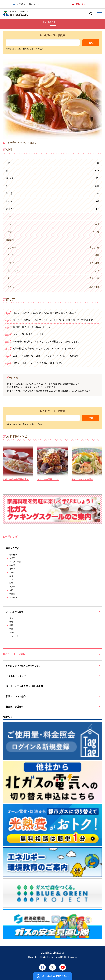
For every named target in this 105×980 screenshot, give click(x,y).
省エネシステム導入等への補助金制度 (24, 686)
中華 (11, 629)
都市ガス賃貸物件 (15, 707)
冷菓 (11, 576)
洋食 (11, 618)
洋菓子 (12, 558)
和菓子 (12, 587)
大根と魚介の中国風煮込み (16, 479)
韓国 (11, 625)
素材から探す (12, 548)
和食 (11, 622)
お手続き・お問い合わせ (26, 4)
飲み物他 (13, 597)
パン (11, 579)
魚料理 (12, 569)
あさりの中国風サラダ (48, 479)
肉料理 (12, 565)
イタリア (13, 632)
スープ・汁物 (15, 562)
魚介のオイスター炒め (82, 479)
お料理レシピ (10, 537)
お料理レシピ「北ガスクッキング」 (23, 666)
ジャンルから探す (15, 612)
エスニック (14, 636)
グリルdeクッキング (16, 676)
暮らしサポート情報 (14, 654)
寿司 (11, 590)
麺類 (11, 583)
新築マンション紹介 (16, 697)
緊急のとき (79, 4)
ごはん (12, 572)
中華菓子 (13, 594)
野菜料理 (13, 555)
